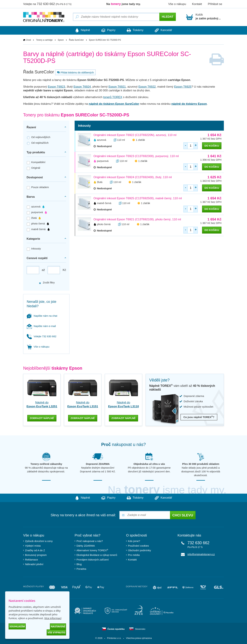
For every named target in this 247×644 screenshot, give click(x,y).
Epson (61, 40)
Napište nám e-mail (41, 326)
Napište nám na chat (42, 316)
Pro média (134, 555)
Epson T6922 (147, 87)
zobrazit (42, 418)
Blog (79, 564)
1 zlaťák (140, 140)
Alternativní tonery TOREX (93, 550)
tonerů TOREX (113, 97)
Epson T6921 (117, 87)
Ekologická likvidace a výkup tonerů (97, 555)
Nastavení (58, 626)
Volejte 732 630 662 (42, 336)
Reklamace (31, 559)
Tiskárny (135, 30)
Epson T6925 (183, 87)
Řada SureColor (76, 40)
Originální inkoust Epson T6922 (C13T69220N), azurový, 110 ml (135, 135)
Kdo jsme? (134, 541)
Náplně (81, 30)
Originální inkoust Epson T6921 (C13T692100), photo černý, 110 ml (137, 219)
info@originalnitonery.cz (201, 554)
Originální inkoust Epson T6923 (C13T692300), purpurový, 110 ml (136, 156)
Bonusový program (36, 555)
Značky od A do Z (35, 550)
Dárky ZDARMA (86, 545)
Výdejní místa (33, 545)
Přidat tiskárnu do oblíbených (75, 72)
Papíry (108, 30)
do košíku (212, 146)
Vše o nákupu (177, 4)
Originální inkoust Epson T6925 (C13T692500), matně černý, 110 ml (138, 198)
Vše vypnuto (56, 632)
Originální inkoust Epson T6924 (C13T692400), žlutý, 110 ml (133, 177)
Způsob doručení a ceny (39, 541)
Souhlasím (17, 626)
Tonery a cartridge (44, 40)
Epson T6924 (82, 87)
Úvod (28, 40)
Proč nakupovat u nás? (90, 541)
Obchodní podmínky (139, 550)
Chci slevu (183, 515)
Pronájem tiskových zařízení (93, 559)
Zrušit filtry (47, 283)
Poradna (81, 569)
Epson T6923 (57, 87)
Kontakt (197, 4)
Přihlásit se (215, 4)
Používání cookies (138, 545)
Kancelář (164, 30)
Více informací (53, 618)
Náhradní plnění (34, 564)
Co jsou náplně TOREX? (199, 417)
